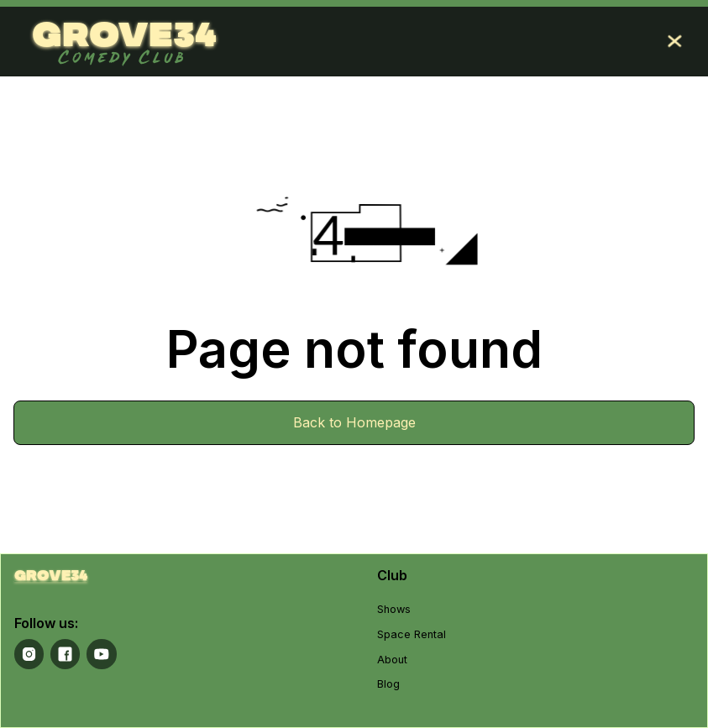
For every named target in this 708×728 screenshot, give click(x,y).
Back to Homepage (354, 422)
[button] (674, 41)
